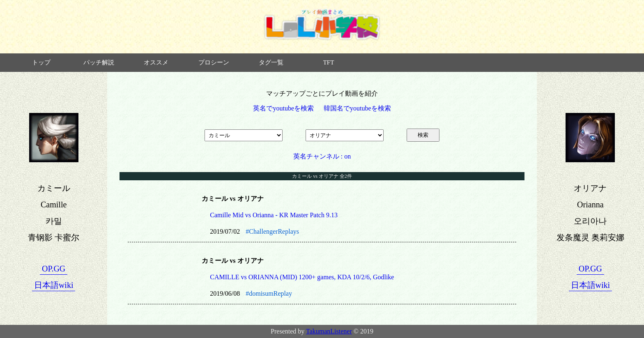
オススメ (156, 62)
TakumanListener (329, 331)
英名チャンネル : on (322, 156)
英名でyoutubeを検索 (283, 108)
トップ (41, 62)
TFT (329, 62)
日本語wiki (54, 285)
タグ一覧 (271, 62)
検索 (423, 135)
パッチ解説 (99, 62)
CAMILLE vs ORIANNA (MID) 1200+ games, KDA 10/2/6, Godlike (302, 277)
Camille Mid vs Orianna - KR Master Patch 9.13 (274, 215)
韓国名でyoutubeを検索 (357, 108)
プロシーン (214, 62)
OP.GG (54, 269)
